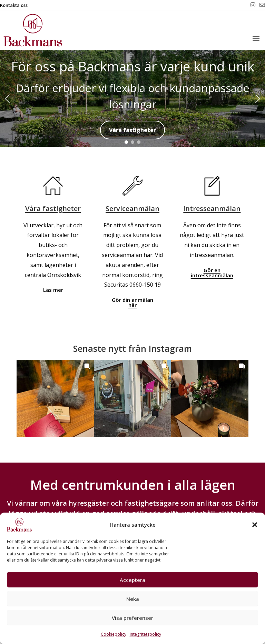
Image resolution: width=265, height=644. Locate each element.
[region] (132, 99)
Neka (133, 599)
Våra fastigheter (53, 209)
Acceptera (132, 580)
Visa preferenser (132, 618)
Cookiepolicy (114, 634)
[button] (255, 525)
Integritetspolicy (145, 634)
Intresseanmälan (212, 209)
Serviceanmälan (132, 209)
